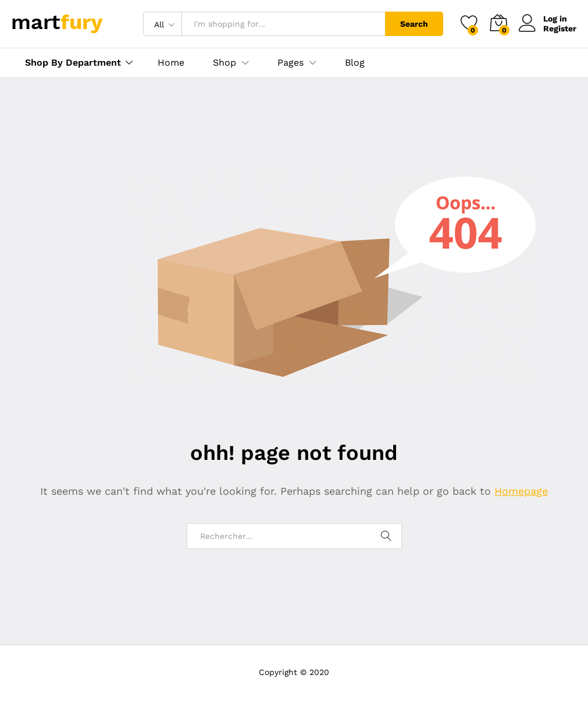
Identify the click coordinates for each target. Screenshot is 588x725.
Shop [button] (224, 63)
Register (560, 28)
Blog (355, 63)
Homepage (521, 491)
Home (171, 63)
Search (414, 24)
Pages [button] (291, 63)
